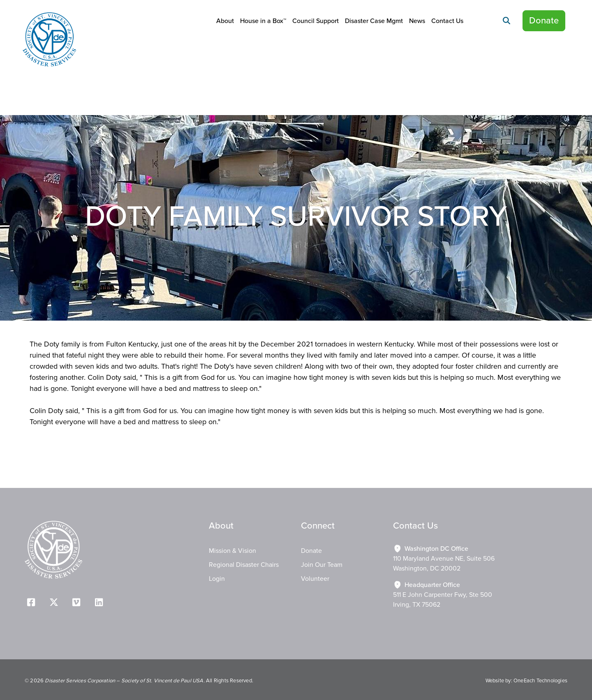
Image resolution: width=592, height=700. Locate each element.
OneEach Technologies (540, 681)
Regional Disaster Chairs (244, 565)
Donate (544, 21)
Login (217, 579)
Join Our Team (322, 565)
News (417, 21)
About (225, 21)
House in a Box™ (263, 21)
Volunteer (315, 579)
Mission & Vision (232, 551)
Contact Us (447, 21)
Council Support (316, 21)
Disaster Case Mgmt (374, 21)
